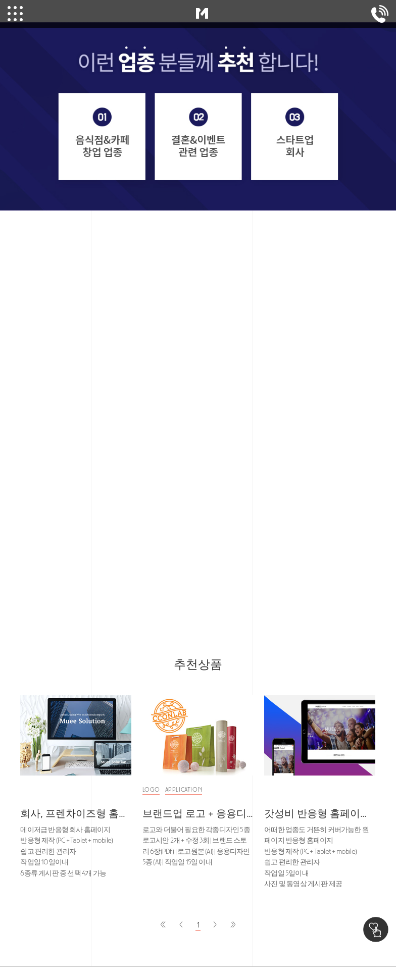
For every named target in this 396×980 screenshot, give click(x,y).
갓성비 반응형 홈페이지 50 (320, 813)
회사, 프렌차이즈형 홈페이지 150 (76, 813)
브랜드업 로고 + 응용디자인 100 (198, 813)
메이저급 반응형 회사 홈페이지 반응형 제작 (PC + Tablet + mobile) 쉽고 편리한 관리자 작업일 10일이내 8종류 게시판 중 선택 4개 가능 (66, 852)
